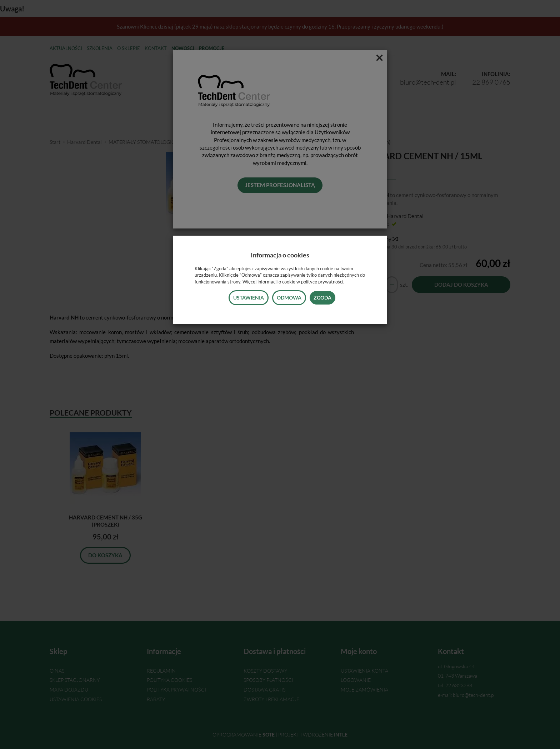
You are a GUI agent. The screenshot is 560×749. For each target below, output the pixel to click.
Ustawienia (249, 298)
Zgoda (322, 298)
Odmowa (289, 298)
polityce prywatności (322, 282)
